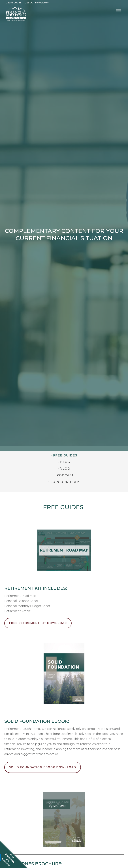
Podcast (65, 475)
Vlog (65, 469)
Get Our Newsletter (37, 3)
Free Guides (65, 455)
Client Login (13, 3)
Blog (65, 462)
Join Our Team (65, 482)
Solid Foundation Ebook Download (43, 767)
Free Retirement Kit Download (38, 623)
